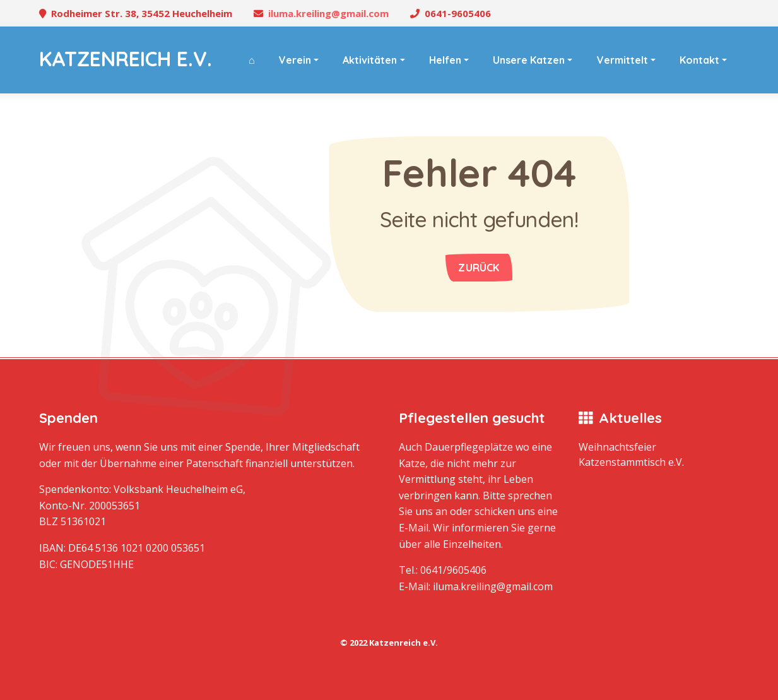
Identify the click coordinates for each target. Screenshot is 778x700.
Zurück (479, 268)
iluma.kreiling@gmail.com (328, 13)
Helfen (445, 60)
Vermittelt (622, 60)
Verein (295, 60)
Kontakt (699, 60)
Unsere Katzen (529, 60)
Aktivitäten (370, 60)
